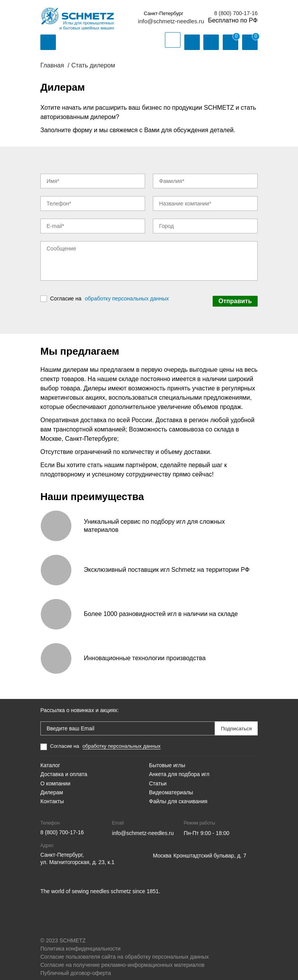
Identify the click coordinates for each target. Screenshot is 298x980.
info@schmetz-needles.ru (171, 21)
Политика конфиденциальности (81, 944)
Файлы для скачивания (178, 796)
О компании (55, 778)
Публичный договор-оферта (76, 968)
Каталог (50, 760)
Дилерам (52, 787)
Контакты (52, 796)
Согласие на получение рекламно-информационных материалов (122, 960)
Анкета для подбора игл (179, 770)
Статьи (158, 778)
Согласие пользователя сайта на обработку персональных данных (125, 952)
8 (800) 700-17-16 (236, 13)
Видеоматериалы (171, 787)
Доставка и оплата (64, 770)
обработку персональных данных (127, 296)
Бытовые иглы (167, 760)
